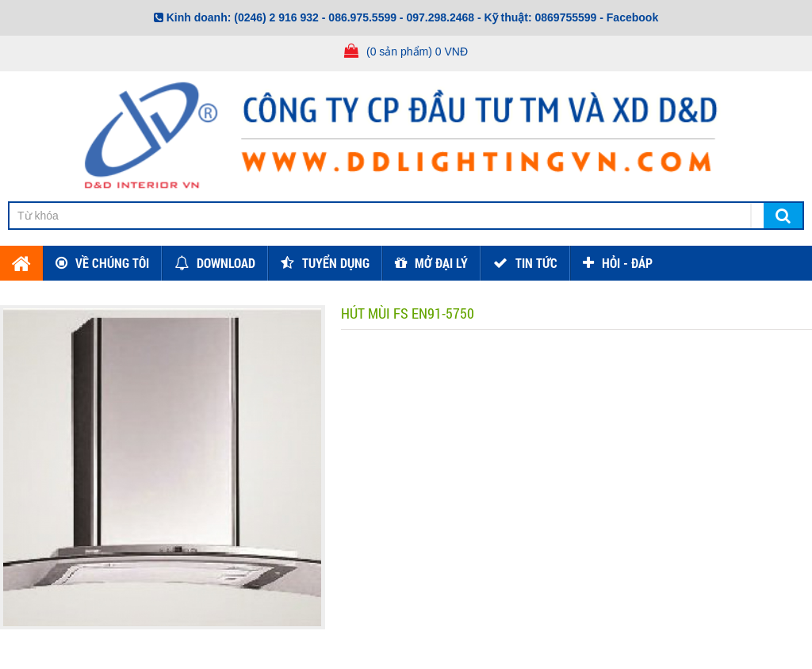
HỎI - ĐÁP (627, 263)
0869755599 (566, 17)
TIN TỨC (536, 263)
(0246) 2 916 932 (276, 17)
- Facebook (629, 17)
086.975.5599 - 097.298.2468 (401, 17)
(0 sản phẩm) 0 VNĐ (417, 52)
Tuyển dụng (336, 263)
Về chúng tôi (112, 263)
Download (226, 263)
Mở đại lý (441, 263)
